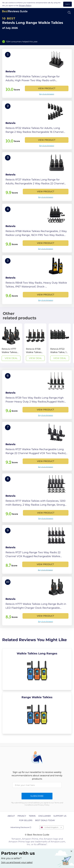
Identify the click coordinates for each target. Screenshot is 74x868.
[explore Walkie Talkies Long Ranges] (37, 669)
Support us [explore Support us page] (60, 816)
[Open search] (69, 13)
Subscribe (37, 796)
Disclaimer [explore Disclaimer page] (45, 816)
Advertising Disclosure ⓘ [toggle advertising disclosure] (21, 827)
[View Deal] (11, 343)
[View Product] (37, 73)
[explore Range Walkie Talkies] (37, 713)
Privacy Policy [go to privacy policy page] (25, 5)
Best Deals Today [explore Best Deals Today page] (45, 820)
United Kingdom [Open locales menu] (51, 827)
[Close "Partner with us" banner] (71, 851)
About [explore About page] (11, 816)
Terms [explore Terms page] (32, 816)
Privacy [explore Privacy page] (22, 816)
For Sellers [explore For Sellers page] (26, 820)
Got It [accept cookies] (68, 4)
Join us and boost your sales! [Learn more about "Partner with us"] (17, 862)
